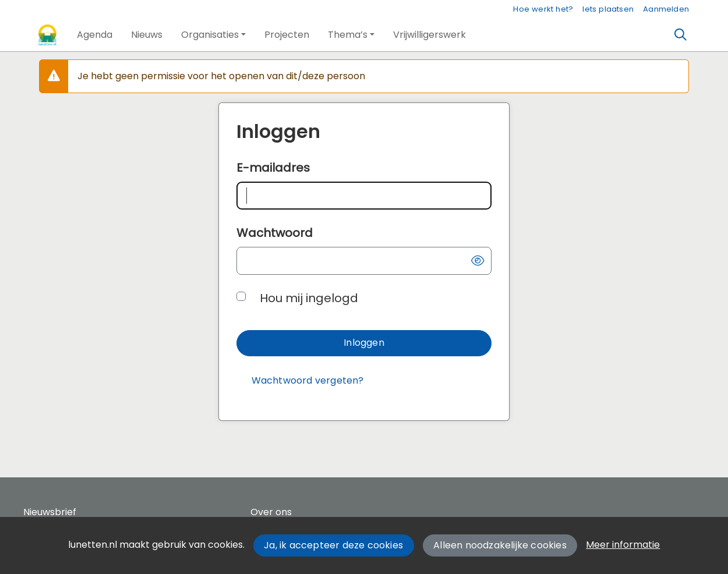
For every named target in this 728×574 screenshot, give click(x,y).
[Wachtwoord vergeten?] (308, 381)
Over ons (271, 512)
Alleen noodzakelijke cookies (500, 545)
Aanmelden (666, 9)
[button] (95, 35)
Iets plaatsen (608, 9)
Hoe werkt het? (543, 9)
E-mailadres (273, 168)
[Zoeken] (681, 35)
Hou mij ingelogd (309, 298)
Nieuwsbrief (50, 512)
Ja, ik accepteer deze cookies (333, 545)
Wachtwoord (275, 233)
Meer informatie (623, 545)
